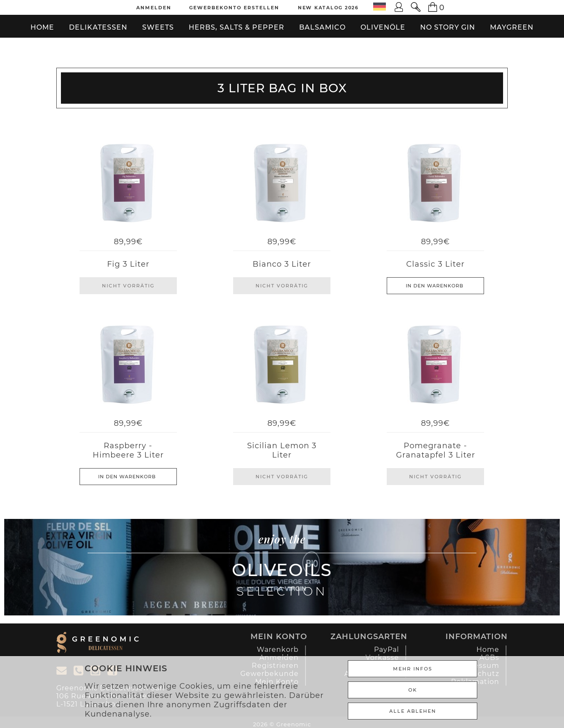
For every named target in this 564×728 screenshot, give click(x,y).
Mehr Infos (413, 669)
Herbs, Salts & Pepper (237, 27)
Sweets (158, 27)
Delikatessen (98, 27)
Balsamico (322, 27)
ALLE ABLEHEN (413, 711)
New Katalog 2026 (328, 8)
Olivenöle (383, 27)
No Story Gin (448, 27)
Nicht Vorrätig (128, 286)
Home (42, 27)
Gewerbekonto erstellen (234, 8)
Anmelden (154, 8)
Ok (413, 690)
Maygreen (512, 27)
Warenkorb (278, 649)
